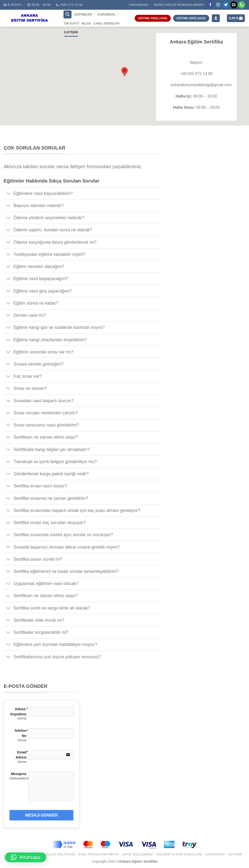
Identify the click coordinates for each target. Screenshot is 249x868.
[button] (26, 857)
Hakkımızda (139, 5)
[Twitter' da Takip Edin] (226, 5)
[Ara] (68, 14)
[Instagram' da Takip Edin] (218, 5)
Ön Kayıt (72, 23)
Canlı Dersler (106, 23)
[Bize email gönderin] (234, 5)
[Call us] (242, 5)
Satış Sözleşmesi (137, 854)
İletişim (71, 32)
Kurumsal (108, 14)
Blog (86, 23)
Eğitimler (85, 14)
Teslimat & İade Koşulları (179, 854)
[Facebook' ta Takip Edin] (210, 5)
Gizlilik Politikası (59, 854)
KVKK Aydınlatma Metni (98, 854)
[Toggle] (8, 194)
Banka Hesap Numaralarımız (179, 5)
